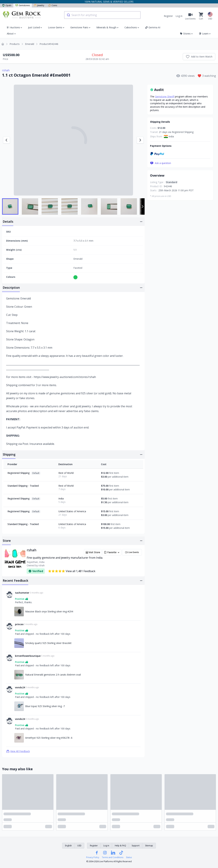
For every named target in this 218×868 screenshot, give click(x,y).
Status (129, 857)
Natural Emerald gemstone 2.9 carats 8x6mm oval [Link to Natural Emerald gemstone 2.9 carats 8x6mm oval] (53, 675)
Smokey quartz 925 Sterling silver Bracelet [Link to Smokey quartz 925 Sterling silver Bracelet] (48, 643)
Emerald (30, 44)
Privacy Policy (93, 857)
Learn (205, 34)
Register (168, 16)
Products (15, 44)
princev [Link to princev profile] (19, 624)
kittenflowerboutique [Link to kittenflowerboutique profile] (28, 656)
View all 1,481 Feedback (72, 571)
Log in (179, 16)
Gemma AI (153, 27)
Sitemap (149, 846)
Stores (187, 34)
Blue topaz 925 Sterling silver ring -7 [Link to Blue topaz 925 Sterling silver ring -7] (45, 706)
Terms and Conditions (113, 857)
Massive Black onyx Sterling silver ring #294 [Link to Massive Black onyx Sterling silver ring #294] (49, 611)
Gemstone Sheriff (165, 96)
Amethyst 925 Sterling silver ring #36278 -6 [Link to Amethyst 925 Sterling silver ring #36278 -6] (49, 738)
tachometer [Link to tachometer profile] (22, 593)
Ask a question (161, 163)
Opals (7, 5)
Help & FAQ (120, 846)
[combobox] (102, 15)
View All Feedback (18, 751)
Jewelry (39, 5)
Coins (53, 5)
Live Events (132, 552)
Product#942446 (49, 44)
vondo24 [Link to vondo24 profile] (20, 687)
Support (136, 846)
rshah (6, 70)
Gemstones (23, 5)
